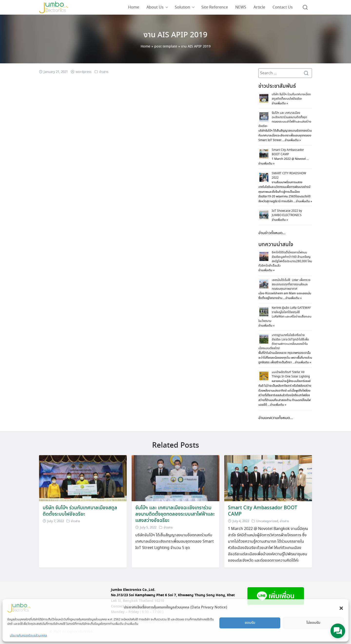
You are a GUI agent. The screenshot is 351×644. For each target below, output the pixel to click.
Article (259, 7)
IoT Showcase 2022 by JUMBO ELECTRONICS (287, 213)
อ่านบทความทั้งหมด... (276, 418)
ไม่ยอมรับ (313, 623)
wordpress (83, 72)
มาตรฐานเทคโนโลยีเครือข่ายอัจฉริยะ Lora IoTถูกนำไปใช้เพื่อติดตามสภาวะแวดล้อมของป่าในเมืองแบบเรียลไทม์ (284, 342)
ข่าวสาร (104, 72)
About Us (155, 7)
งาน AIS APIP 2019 (176, 35)
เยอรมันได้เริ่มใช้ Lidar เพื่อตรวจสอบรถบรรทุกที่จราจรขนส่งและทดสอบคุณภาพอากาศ (291, 284)
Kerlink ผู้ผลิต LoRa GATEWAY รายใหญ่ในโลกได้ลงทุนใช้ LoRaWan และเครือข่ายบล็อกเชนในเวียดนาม (285, 314)
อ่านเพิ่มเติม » (280, 103)
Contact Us (283, 7)
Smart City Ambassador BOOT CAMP (288, 152)
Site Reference (215, 7)
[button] (341, 608)
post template (166, 47)
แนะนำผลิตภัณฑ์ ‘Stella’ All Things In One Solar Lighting (291, 374)
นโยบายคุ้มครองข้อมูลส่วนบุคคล (28, 636)
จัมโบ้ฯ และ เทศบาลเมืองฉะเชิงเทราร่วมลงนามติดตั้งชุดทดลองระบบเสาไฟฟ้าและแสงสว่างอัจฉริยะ (285, 120)
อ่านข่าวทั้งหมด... (272, 233)
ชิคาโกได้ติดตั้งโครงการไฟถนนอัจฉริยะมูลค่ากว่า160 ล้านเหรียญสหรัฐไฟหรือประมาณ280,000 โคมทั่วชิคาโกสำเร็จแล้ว (285, 259)
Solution (182, 7)
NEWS (241, 7)
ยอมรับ (250, 623)
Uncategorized (267, 521)
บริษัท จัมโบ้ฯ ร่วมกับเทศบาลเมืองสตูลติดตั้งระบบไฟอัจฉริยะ (291, 97)
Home (134, 7)
